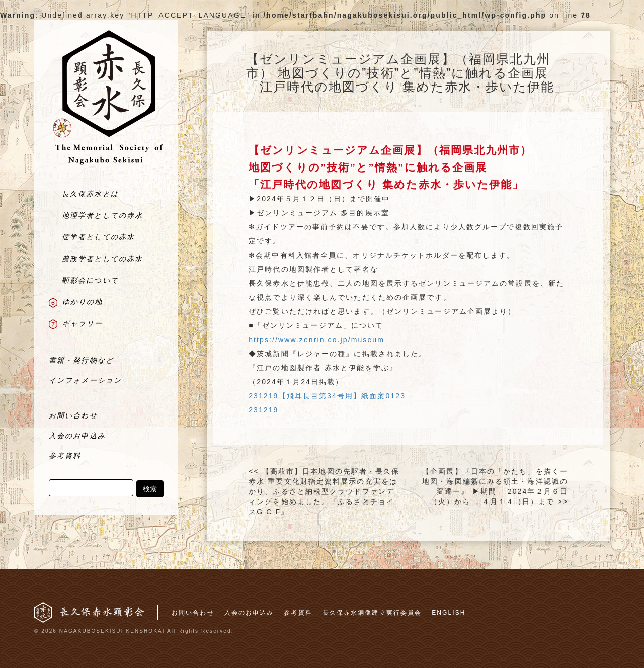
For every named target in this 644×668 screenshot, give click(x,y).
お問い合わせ (193, 613)
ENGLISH (449, 613)
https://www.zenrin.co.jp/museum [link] (316, 340)
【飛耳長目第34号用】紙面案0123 (342, 396)
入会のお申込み (249, 613)
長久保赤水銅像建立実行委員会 (372, 613)
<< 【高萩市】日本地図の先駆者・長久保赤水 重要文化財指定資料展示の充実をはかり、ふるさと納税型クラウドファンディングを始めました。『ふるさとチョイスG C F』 (324, 491)
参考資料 (298, 613)
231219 (263, 396)
